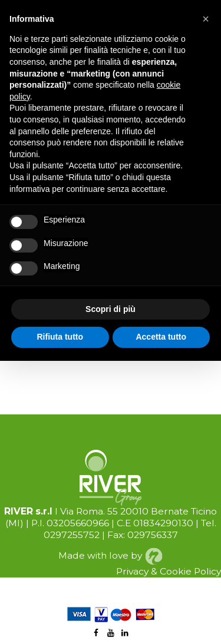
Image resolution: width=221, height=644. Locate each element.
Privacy (132, 571)
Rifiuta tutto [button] (60, 337)
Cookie (176, 571)
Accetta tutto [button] (161, 337)
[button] (206, 19)
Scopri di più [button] (111, 309)
